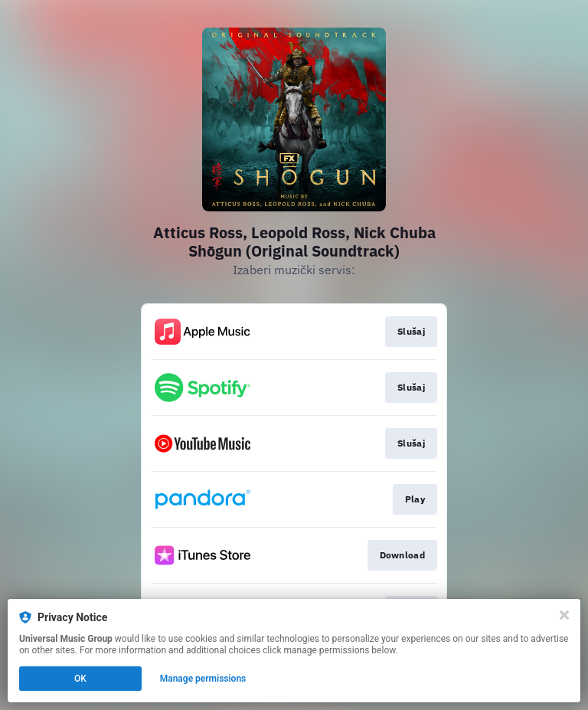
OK (80, 679)
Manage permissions (203, 679)
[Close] (564, 615)
